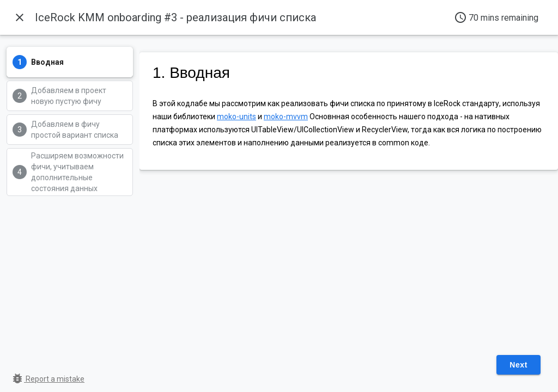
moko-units (236, 117)
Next (518, 365)
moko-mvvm (286, 117)
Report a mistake (48, 379)
